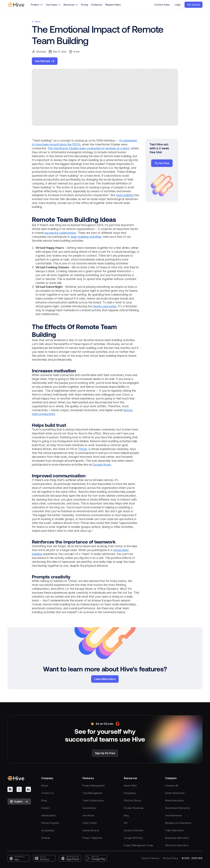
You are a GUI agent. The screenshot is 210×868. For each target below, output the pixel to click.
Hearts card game (105, 306)
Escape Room (102, 465)
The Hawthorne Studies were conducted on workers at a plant (88, 148)
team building (125, 195)
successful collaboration (60, 233)
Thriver (82, 449)
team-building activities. (87, 237)
